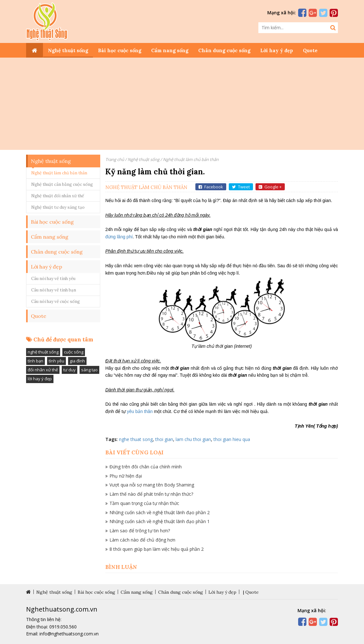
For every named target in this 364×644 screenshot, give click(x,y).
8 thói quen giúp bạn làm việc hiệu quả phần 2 (157, 549)
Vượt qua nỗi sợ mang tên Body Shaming (152, 485)
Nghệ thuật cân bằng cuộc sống (62, 184)
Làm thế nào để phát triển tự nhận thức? (151, 494)
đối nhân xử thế (43, 370)
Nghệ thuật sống (68, 50)
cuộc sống (74, 352)
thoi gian (164, 439)
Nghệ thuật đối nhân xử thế (58, 196)
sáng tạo (89, 370)
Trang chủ (115, 159)
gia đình (77, 361)
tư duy (70, 370)
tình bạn (35, 361)
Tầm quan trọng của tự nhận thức (144, 503)
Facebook (211, 187)
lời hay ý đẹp (40, 379)
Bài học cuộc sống (120, 50)
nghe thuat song (136, 439)
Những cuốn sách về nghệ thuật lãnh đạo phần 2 (160, 512)
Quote (310, 50)
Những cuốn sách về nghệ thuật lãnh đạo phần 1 (160, 521)
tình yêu (56, 361)
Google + (270, 187)
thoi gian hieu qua (232, 439)
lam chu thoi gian (193, 439)
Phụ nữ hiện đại (126, 476)
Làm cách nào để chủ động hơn (142, 540)
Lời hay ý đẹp (277, 50)
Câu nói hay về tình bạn (54, 290)
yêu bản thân (140, 411)
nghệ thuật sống (43, 352)
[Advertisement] (182, 105)
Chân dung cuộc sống (224, 50)
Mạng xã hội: (282, 13)
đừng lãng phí (119, 237)
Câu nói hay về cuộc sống (56, 301)
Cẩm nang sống (170, 50)
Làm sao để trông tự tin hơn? (140, 531)
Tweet (241, 187)
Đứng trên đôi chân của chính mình (146, 467)
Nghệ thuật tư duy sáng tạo (58, 207)
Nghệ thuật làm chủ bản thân (59, 173)
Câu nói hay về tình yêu (53, 279)
